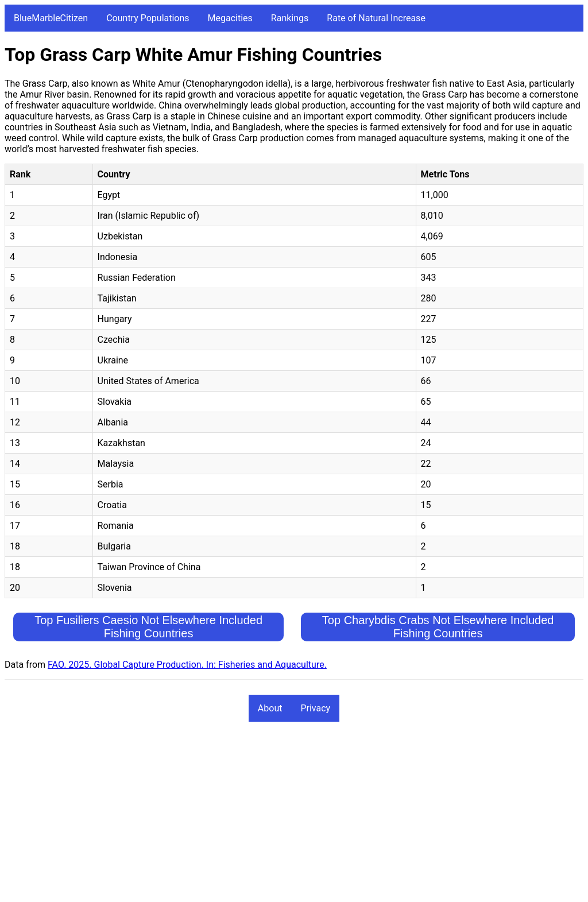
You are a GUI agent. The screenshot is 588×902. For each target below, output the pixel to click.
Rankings (290, 18)
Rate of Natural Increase (376, 18)
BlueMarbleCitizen (51, 18)
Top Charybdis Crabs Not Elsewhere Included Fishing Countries (438, 627)
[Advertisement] (294, 817)
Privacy (315, 708)
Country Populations (148, 18)
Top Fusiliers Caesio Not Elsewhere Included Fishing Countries (148, 627)
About (270, 708)
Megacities (230, 18)
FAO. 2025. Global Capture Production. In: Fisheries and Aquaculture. (187, 665)
